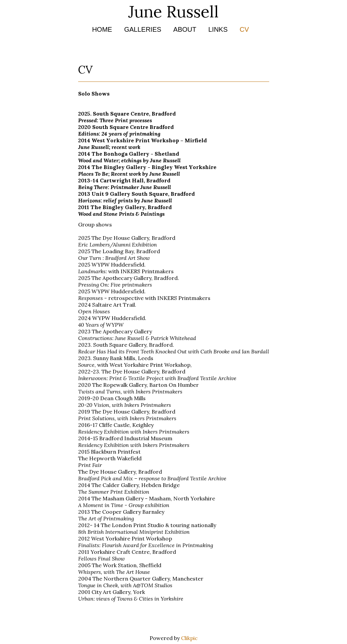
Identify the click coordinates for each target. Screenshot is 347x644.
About (185, 29)
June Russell (173, 12)
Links (218, 29)
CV (244, 29)
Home (102, 29)
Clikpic (189, 638)
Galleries (143, 29)
